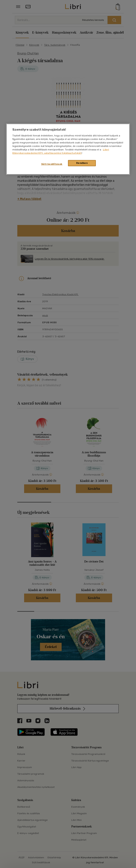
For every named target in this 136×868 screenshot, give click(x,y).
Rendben (82, 163)
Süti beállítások (52, 164)
